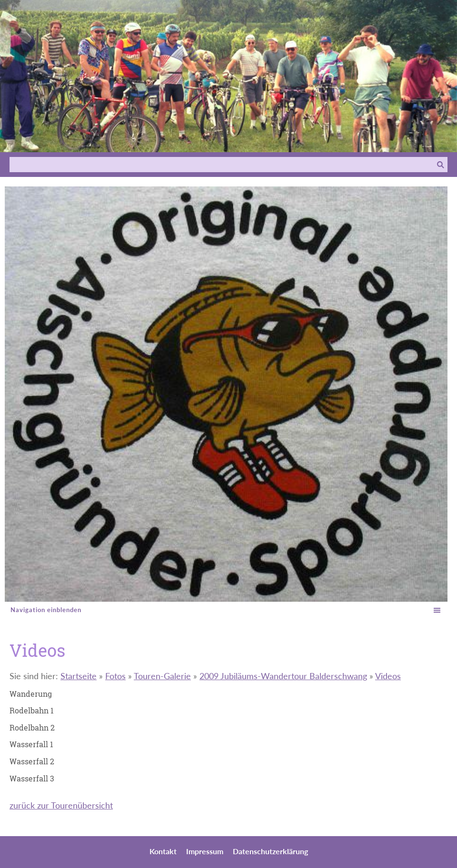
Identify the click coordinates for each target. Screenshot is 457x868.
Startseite (79, 676)
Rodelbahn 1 (32, 710)
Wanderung (31, 694)
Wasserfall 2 (32, 761)
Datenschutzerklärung (270, 851)
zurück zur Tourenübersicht (61, 805)
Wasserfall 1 (31, 744)
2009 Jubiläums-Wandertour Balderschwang (283, 676)
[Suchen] (222, 165)
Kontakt (163, 851)
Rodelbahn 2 (32, 727)
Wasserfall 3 (32, 778)
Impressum (205, 851)
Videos (388, 676)
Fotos (115, 676)
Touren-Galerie (162, 676)
